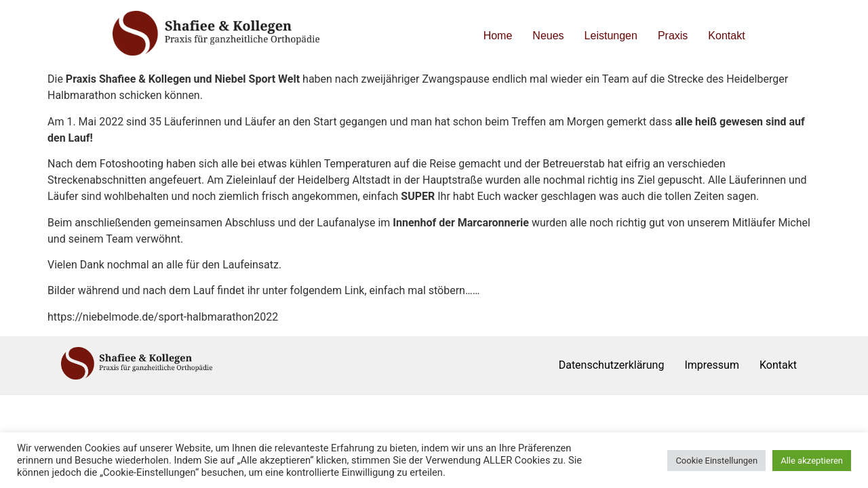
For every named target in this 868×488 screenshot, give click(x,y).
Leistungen (611, 36)
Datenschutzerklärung (612, 365)
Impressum (712, 365)
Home (498, 36)
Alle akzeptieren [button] (812, 461)
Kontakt (726, 36)
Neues (548, 36)
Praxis (673, 36)
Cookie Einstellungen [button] (716, 461)
